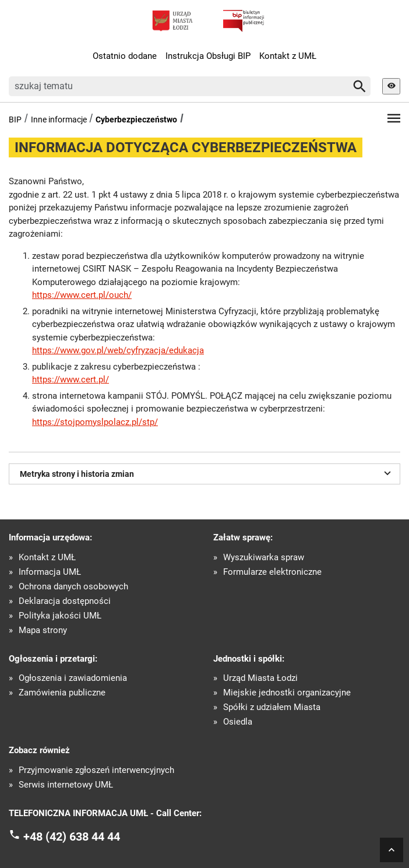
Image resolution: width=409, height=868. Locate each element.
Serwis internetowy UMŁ (66, 785)
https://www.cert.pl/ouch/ (82, 295)
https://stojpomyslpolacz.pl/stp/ (95, 422)
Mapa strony (43, 630)
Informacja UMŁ (50, 572)
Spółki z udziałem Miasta (272, 707)
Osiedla (238, 722)
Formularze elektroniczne (272, 572)
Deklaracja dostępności (65, 601)
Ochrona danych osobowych (73, 587)
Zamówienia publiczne (62, 693)
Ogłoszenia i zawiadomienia (73, 678)
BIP (15, 120)
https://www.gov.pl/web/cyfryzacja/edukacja (118, 350)
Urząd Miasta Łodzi (260, 678)
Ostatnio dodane (125, 56)
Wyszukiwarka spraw (264, 558)
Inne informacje (59, 120)
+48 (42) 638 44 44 (72, 837)
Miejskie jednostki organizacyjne (287, 693)
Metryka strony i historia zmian (207, 473)
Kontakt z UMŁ (288, 56)
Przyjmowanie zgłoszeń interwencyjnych (96, 770)
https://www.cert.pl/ (70, 379)
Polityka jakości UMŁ (60, 616)
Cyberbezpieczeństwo (136, 120)
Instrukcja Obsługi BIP (208, 56)
